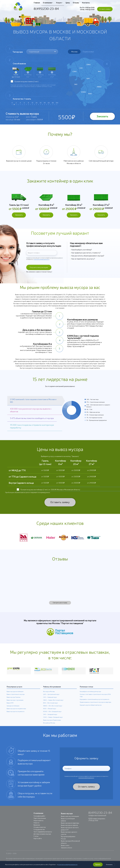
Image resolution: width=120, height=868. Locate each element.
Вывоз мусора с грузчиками (15, 703)
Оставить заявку (105, 9)
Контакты (85, 2)
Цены (67, 2)
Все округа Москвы (49, 695)
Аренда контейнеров (13, 709)
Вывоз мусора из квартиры (70, 826)
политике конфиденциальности (68, 864)
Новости (36, 826)
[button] (35, 404)
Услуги (59, 2)
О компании (48, 2)
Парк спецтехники (40, 822)
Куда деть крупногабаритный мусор (91, 708)
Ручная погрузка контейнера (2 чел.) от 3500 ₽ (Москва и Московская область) (50, 493)
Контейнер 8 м (28, 72)
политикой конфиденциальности (42, 260)
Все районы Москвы (49, 726)
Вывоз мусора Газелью (13, 701)
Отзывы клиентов (40, 831)
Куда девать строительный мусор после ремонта (94, 703)
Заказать (102, 116)
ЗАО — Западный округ (50, 718)
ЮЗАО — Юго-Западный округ (52, 715)
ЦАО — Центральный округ (51, 698)
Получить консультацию (38, 270)
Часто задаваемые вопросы (43, 835)
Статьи (36, 840)
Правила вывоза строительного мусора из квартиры (95, 706)
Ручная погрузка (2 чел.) (27, 81)
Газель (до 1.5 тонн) (16, 72)
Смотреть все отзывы (60, 606)
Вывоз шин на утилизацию (70, 820)
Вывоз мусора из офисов (69, 829)
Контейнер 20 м (40, 72)
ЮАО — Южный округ (50, 712)
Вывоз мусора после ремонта (15, 715)
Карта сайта (38, 842)
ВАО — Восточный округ (51, 706)
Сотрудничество (39, 833)
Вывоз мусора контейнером (15, 695)
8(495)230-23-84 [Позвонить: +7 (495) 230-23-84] (46, 8)
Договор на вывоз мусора (42, 837)
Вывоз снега (65, 849)
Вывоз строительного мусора (16, 698)
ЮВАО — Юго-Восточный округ (53, 709)
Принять (98, 864)
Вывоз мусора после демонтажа (16, 712)
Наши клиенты (38, 824)
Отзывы (76, 2)
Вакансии (37, 828)
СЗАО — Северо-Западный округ (53, 721)
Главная (37, 2)
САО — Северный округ (50, 701)
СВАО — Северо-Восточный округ (53, 703)
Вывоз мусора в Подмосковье (52, 723)
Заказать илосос (67, 851)
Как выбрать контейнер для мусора (90, 695)
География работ (39, 819)
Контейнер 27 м (52, 72)
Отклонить (109, 864)
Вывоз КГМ (10, 706)
